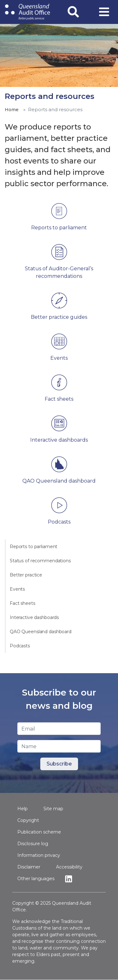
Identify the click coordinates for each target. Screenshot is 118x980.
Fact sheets (22, 603)
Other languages (36, 879)
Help (22, 809)
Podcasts (20, 646)
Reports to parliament (34, 547)
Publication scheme (39, 832)
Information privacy (39, 855)
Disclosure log (33, 844)
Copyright (28, 820)
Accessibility (69, 867)
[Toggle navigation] (104, 12)
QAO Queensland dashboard (41, 632)
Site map (53, 809)
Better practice (26, 575)
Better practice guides (59, 317)
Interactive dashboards (34, 617)
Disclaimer (29, 867)
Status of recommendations (40, 561)
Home (11, 110)
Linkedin (70, 879)
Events (17, 589)
